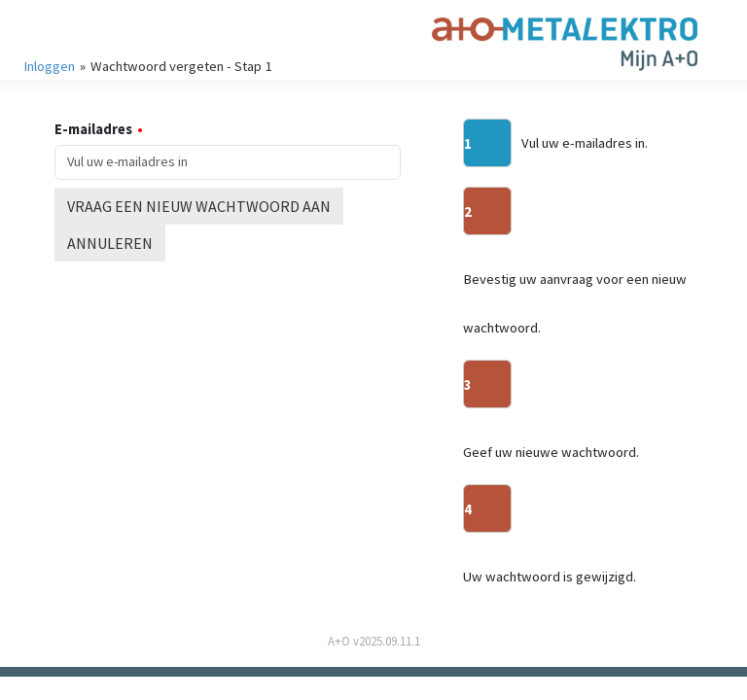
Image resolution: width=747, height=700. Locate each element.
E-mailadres (93, 129)
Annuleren (110, 243)
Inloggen (49, 66)
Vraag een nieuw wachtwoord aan (199, 206)
